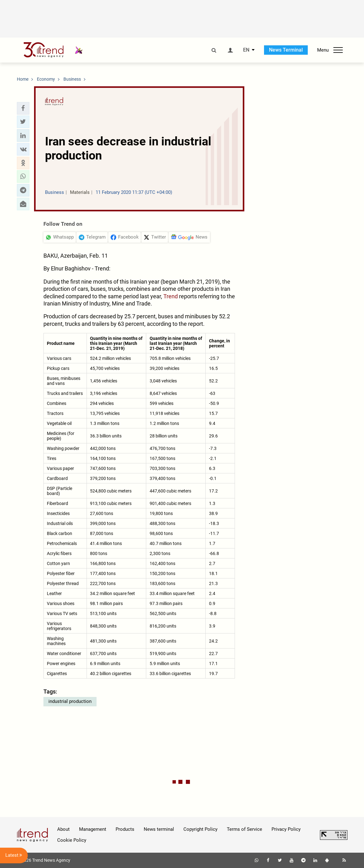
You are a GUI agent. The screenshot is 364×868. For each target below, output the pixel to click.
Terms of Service (244, 829)
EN (246, 50)
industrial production (70, 701)
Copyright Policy (200, 829)
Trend (171, 296)
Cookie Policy (72, 840)
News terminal (159, 829)
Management (93, 829)
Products (125, 829)
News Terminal (286, 50)
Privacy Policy (286, 829)
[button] (23, 108)
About (63, 829)
